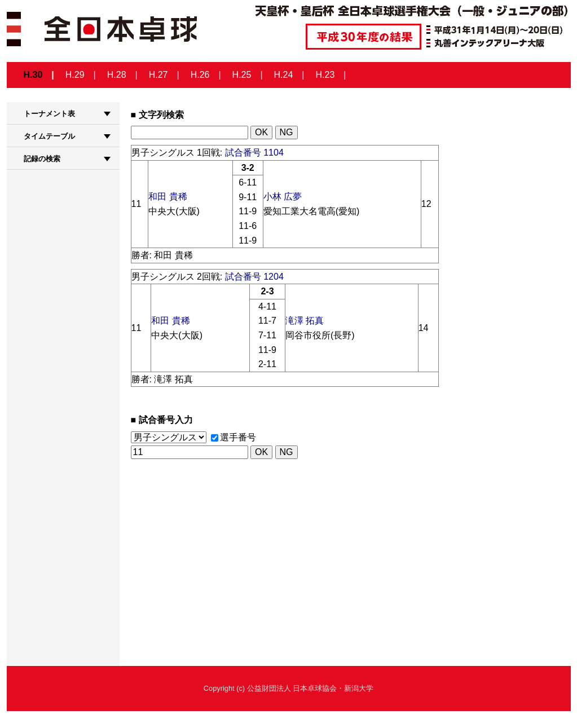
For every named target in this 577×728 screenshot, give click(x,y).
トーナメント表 (49, 114)
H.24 (284, 75)
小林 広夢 (283, 197)
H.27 (158, 75)
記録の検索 (42, 159)
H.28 (117, 75)
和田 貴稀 (168, 197)
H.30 (33, 75)
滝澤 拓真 (305, 321)
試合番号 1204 (254, 277)
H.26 (200, 75)
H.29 (75, 75)
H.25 (242, 75)
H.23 (325, 75)
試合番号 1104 (254, 153)
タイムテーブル (49, 136)
